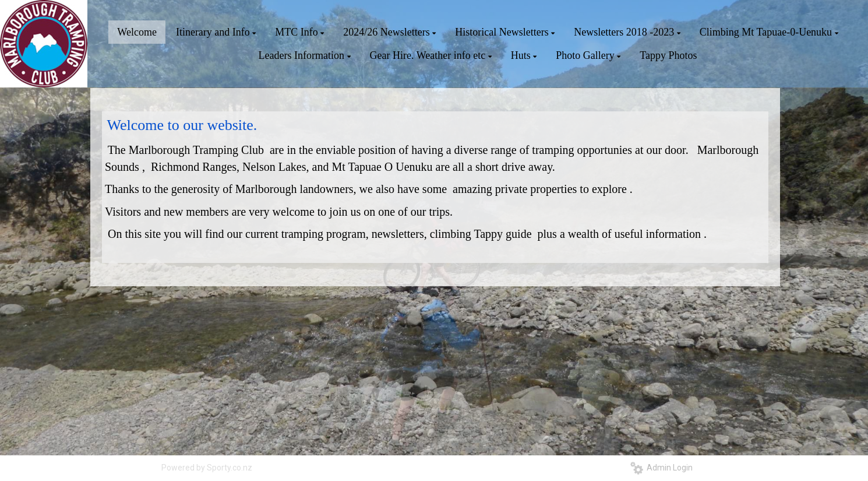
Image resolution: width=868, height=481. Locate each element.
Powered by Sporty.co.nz (207, 468)
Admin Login (661, 468)
